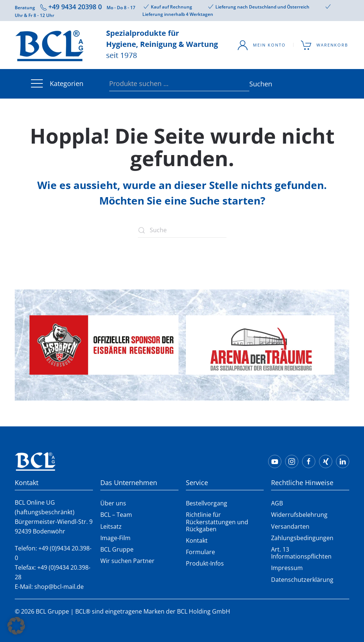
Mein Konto (261, 45)
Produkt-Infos (205, 563)
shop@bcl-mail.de (59, 587)
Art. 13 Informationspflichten (301, 553)
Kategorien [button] (56, 84)
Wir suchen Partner (127, 561)
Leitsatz (111, 526)
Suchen (253, 84)
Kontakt (197, 540)
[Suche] (182, 230)
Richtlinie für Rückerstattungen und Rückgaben (217, 522)
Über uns (113, 503)
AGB (277, 503)
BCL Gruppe (117, 549)
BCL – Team (116, 515)
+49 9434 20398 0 (75, 7)
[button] (16, 626)
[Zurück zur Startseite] (118, 45)
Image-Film (115, 538)
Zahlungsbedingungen (302, 538)
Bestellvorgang (207, 503)
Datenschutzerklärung (302, 580)
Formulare (200, 552)
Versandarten (290, 526)
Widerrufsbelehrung (299, 515)
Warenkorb (325, 45)
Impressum (287, 568)
